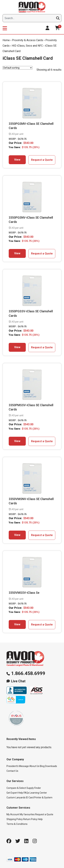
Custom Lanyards (16, 798)
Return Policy (30, 819)
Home (6, 40)
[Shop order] (17, 68)
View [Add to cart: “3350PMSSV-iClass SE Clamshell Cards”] (17, 441)
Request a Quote (42, 160)
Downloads (51, 766)
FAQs (26, 793)
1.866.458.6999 (28, 673)
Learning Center (38, 793)
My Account (13, 814)
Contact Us (12, 771)
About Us (34, 766)
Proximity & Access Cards (28, 40)
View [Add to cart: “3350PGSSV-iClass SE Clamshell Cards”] (17, 347)
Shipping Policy (15, 819)
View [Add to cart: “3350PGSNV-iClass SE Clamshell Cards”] (17, 253)
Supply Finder (34, 788)
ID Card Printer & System (39, 798)
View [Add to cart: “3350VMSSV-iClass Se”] (17, 624)
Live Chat (18, 681)
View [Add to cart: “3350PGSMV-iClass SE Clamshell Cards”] (17, 160)
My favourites (27, 814)
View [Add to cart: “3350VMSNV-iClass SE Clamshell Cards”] (17, 535)
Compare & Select (16, 788)
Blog (42, 766)
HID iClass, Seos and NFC (27, 46)
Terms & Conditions (17, 824)
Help (40, 819)
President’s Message (18, 766)
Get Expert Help (15, 793)
